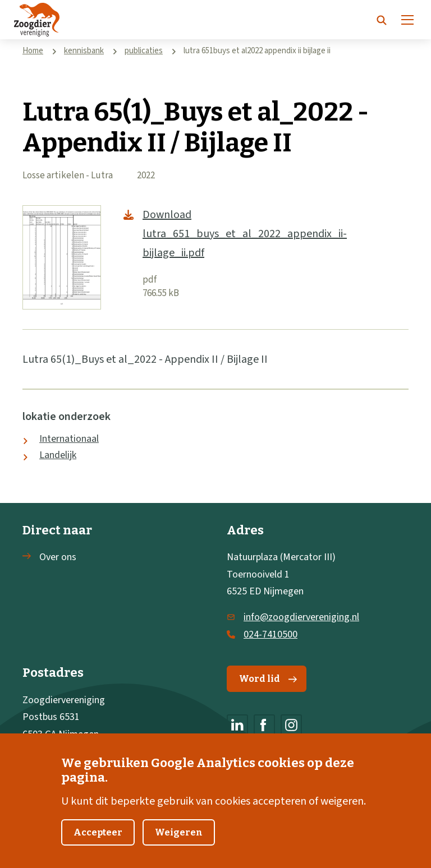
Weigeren (179, 848)
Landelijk (58, 455)
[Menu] (407, 20)
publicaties (144, 51)
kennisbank (84, 51)
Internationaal (69, 439)
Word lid (268, 679)
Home (33, 51)
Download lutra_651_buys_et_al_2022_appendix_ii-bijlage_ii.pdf (245, 234)
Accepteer (98, 848)
